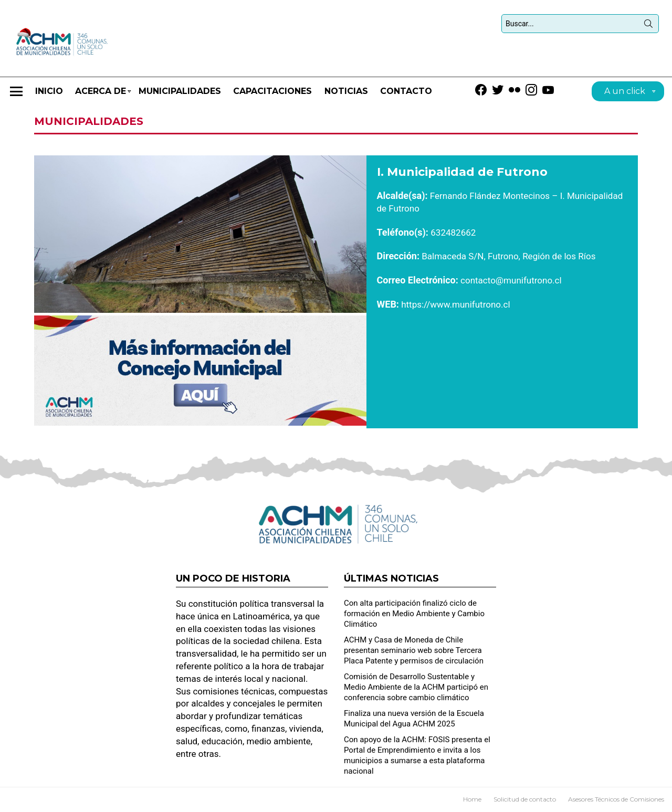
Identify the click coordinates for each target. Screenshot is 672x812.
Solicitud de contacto (525, 799)
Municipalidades (180, 91)
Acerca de (101, 96)
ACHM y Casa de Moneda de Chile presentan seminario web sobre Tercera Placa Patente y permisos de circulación (414, 650)
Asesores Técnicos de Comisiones (616, 799)
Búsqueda (648, 26)
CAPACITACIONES (272, 91)
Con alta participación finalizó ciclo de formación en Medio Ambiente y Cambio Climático (414, 614)
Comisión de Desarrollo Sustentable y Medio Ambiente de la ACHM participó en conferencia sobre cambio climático (416, 687)
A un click (625, 93)
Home (472, 799)
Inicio (49, 91)
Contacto (406, 91)
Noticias (346, 91)
